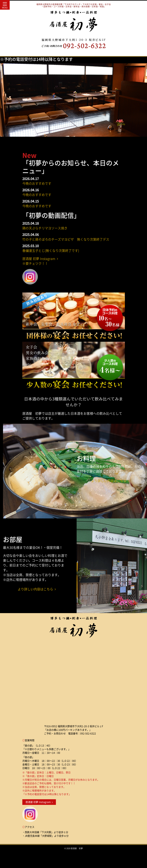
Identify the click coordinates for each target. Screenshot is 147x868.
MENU (5, 6)
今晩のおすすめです (37, 183)
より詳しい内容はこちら (110, 481)
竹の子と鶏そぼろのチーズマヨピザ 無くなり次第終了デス (66, 239)
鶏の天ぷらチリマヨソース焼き (45, 228)
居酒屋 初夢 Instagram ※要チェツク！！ (40, 261)
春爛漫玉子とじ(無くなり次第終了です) (51, 250)
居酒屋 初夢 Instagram (39, 802)
